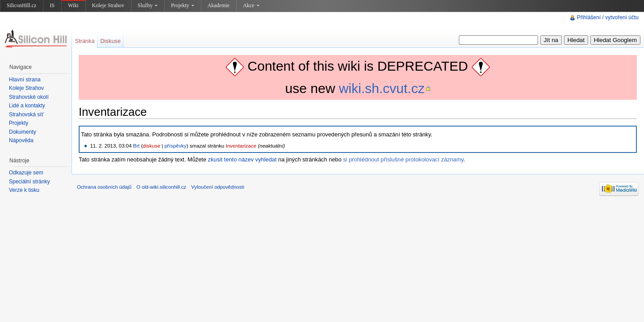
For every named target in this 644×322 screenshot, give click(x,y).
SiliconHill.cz (21, 5)
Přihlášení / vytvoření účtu (608, 17)
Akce (251, 5)
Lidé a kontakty (27, 106)
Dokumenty (23, 132)
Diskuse (110, 41)
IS (52, 5)
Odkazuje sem (26, 173)
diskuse (151, 146)
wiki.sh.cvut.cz (382, 88)
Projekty (182, 5)
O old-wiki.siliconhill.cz (161, 187)
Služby (148, 5)
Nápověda (21, 140)
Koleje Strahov (108, 5)
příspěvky (176, 146)
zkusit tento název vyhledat (242, 159)
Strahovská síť (26, 114)
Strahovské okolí (29, 97)
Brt (137, 146)
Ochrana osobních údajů (104, 187)
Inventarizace (241, 146)
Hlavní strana (25, 80)
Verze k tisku (24, 190)
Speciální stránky (29, 182)
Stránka (85, 41)
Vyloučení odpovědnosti (218, 187)
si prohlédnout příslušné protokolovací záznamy (403, 159)
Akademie (218, 5)
